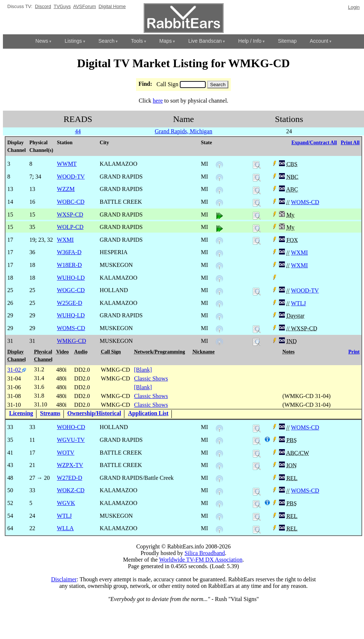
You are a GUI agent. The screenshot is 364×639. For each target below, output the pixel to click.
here (158, 101)
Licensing (21, 413)
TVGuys (62, 6)
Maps (166, 41)
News (42, 41)
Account (319, 41)
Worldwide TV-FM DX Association (201, 560)
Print (354, 352)
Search (107, 41)
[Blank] (143, 370)
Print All (350, 143)
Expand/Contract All (314, 143)
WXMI (299, 252)
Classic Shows (151, 378)
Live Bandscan (205, 41)
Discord (43, 6)
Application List (148, 413)
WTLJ (299, 303)
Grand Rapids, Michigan (183, 131)
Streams (50, 413)
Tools (137, 41)
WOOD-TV (305, 290)
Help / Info (250, 41)
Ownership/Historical (94, 413)
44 (78, 131)
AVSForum (84, 6)
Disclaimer (64, 579)
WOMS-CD (305, 202)
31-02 (17, 370)
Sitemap (287, 41)
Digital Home (112, 6)
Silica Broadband (205, 553)
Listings (73, 41)
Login (354, 7)
